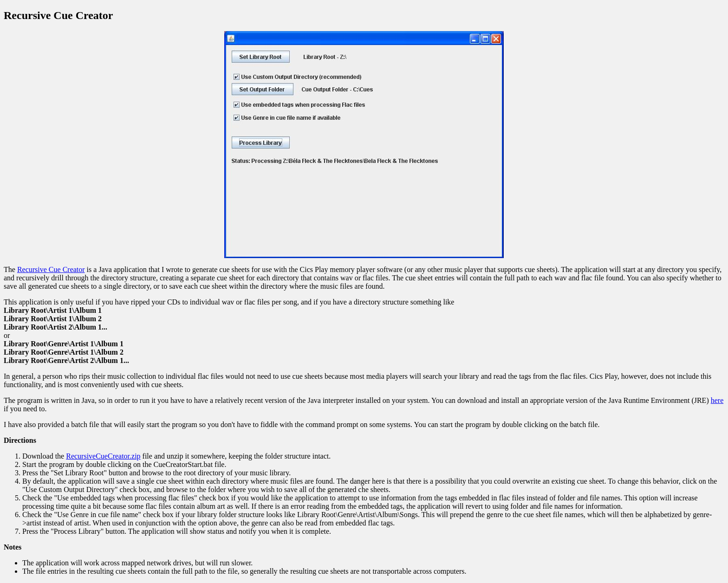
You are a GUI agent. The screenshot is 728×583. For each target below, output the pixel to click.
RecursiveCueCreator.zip (103, 456)
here (717, 400)
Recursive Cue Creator (51, 269)
